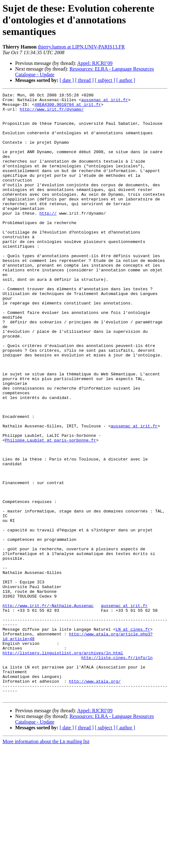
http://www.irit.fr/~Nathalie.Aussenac (48, 709)
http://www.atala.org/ (95, 799)
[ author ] (126, 80)
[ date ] (67, 80)
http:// (48, 238)
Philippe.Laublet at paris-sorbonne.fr (51, 510)
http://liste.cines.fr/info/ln (117, 771)
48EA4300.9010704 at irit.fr (68, 107)
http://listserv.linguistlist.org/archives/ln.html (63, 765)
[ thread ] (84, 80)
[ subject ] (105, 80)
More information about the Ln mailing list (46, 862)
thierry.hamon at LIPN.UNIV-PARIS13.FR (81, 47)
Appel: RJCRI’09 (95, 63)
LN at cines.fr (133, 737)
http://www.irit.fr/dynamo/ (52, 113)
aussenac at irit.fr (105, 101)
